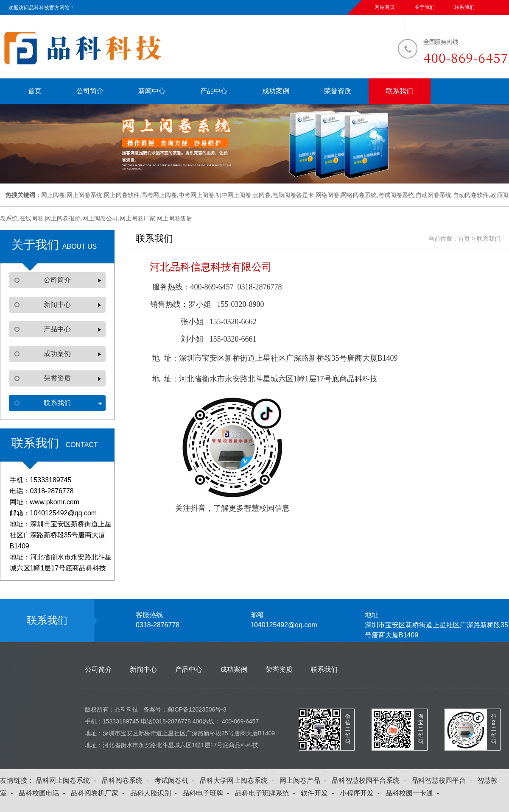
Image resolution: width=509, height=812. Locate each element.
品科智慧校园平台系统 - (371, 780)
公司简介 (90, 91)
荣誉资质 (338, 91)
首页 (35, 91)
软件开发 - (319, 793)
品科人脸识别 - (155, 793)
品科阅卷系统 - (127, 780)
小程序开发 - (362, 793)
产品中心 (214, 91)
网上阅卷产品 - (305, 780)
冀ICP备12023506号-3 (197, 709)
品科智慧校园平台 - (443, 780)
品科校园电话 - (44, 793)
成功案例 (276, 91)
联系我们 (464, 7)
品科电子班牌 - (208, 793)
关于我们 (425, 7)
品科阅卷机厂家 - (99, 793)
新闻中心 (152, 91)
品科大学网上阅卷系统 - (239, 780)
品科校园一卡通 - (414, 793)
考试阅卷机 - (176, 780)
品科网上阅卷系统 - (68, 780)
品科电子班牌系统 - (267, 793)
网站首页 (385, 7)
